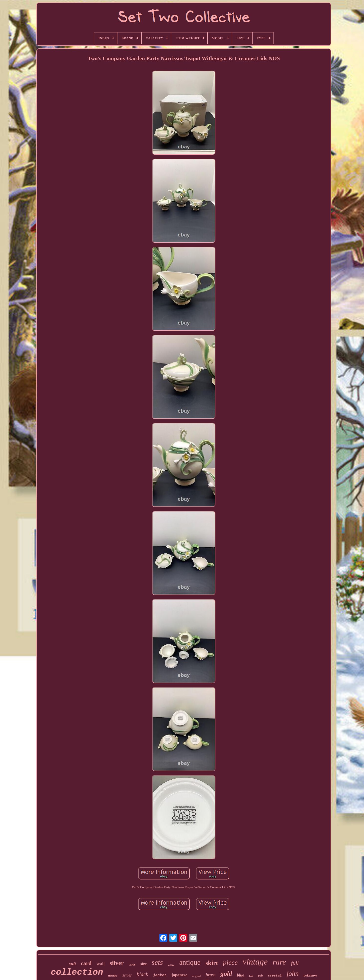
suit (72, 964)
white (171, 965)
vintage (255, 962)
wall (101, 964)
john (293, 974)
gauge (113, 975)
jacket (160, 975)
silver (117, 963)
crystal (275, 976)
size (144, 964)
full (295, 963)
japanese (179, 975)
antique (190, 962)
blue (241, 975)
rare (279, 962)
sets (157, 962)
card (86, 963)
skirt (212, 963)
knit (251, 976)
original (196, 976)
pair (261, 976)
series (127, 975)
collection (77, 973)
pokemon (310, 975)
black (142, 974)
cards (132, 965)
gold (226, 974)
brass (211, 975)
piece (230, 962)
